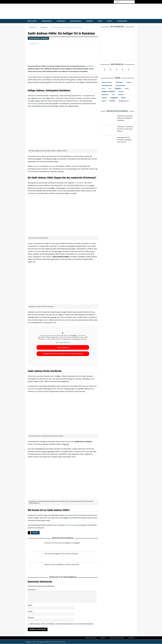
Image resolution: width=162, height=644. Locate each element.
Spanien (52, 166)
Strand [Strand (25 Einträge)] (121, 92)
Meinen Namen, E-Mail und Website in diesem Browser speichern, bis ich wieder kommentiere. (62, 624)
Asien (103, 21)
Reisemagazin (126, 21)
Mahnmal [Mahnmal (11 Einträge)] (121, 95)
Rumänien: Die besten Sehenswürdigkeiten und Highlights (62, 543)
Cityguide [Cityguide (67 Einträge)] (114, 98)
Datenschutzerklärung (117, 638)
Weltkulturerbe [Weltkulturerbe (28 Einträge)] (107, 86)
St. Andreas (79, 183)
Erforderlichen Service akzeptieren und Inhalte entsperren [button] (63, 354)
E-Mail (30, 612)
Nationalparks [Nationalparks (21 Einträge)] (121, 86)
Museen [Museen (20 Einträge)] (104, 98)
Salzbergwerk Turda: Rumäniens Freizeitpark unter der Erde (124, 140)
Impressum (132, 638)
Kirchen (35, 533)
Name (30, 605)
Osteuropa (62, 21)
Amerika (92, 21)
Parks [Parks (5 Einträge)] (113, 95)
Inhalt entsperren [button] (63, 348)
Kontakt (103, 638)
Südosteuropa (78, 21)
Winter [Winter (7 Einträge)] (127, 89)
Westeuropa (32, 21)
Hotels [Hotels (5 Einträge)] (103, 89)
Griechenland (33, 104)
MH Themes (62, 642)
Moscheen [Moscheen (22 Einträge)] (105, 95)
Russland (36, 166)
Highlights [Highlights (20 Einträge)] (118, 89)
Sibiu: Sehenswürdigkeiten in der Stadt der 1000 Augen (61, 554)
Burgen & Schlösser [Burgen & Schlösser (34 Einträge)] (108, 92)
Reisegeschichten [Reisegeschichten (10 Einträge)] (124, 101)
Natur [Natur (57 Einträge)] (123, 98)
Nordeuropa (47, 21)
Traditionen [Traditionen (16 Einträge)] (119, 82)
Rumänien (33, 44)
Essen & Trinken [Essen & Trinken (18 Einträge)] (107, 82)
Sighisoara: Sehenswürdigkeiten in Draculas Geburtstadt (62, 565)
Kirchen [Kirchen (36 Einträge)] (112, 101)
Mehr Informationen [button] (63, 343)
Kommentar (32, 590)
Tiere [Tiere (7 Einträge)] (110, 89)
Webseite (31, 618)
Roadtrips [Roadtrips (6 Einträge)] (129, 83)
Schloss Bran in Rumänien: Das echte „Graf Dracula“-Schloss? (125, 129)
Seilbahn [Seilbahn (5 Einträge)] (104, 101)
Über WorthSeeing (91, 638)
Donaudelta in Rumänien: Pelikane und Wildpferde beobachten (125, 118)
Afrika (113, 21)
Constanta (71, 525)
